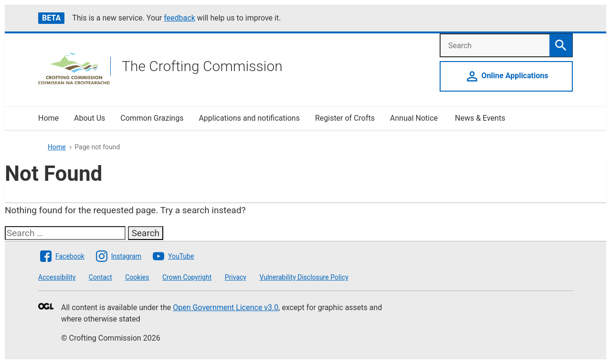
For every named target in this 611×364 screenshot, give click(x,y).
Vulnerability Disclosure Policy (304, 277)
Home (48, 118)
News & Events (480, 118)
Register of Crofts (345, 118)
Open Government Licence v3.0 (226, 307)
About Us (90, 118)
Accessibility (57, 277)
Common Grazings (152, 118)
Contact (100, 277)
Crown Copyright (187, 277)
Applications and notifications (249, 118)
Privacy (236, 277)
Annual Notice (415, 118)
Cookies (137, 277)
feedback (179, 18)
